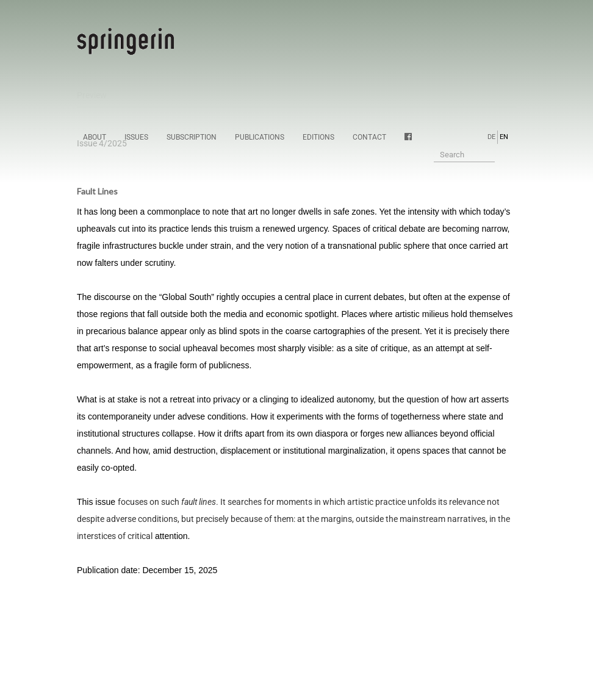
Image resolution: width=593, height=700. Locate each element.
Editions (318, 137)
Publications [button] (260, 137)
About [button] (95, 137)
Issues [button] (136, 137)
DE (491, 137)
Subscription (192, 137)
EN (504, 137)
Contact (369, 137)
